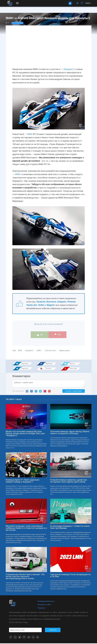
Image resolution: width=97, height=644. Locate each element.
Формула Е (29, 351)
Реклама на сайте (44, 605)
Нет (57, 335)
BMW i (18, 174)
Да (40, 335)
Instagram (61, 302)
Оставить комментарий (74, 392)
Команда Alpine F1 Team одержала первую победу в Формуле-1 (22, 482)
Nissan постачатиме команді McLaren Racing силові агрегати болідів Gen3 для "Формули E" (25, 434)
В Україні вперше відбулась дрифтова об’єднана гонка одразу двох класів (69, 482)
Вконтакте (51, 302)
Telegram (50, 305)
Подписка (53, 631)
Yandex (45, 392)
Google (49, 392)
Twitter (41, 305)
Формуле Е (69, 69)
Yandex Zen (31, 305)
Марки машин (65, 351)
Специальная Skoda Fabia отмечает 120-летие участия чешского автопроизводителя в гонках (25, 577)
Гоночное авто (50, 351)
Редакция (41, 609)
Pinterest (71, 302)
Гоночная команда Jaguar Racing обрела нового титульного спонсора (70, 433)
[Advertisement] (49, 49)
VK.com (27, 392)
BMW (30, 134)
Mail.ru (36, 392)
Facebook (41, 302)
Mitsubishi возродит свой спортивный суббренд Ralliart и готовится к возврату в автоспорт (26, 529)
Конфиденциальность (46, 602)
